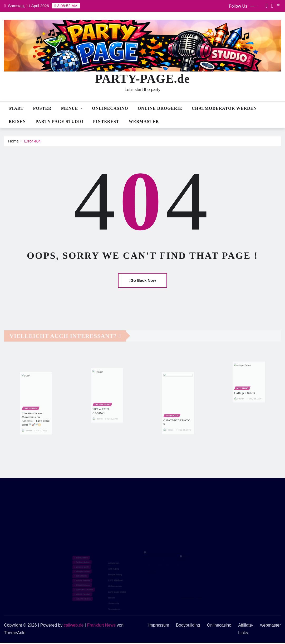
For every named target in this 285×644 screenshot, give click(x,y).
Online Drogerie (160, 108)
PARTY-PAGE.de (142, 79)
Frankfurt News (101, 625)
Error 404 (33, 141)
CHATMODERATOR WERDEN (224, 108)
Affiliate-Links (246, 629)
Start (16, 108)
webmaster (144, 121)
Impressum (159, 625)
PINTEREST (106, 121)
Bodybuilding (188, 625)
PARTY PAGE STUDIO (60, 121)
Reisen (17, 121)
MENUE (72, 108)
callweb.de (74, 625)
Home (13, 141)
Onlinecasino (110, 108)
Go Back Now (142, 280)
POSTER (42, 108)
